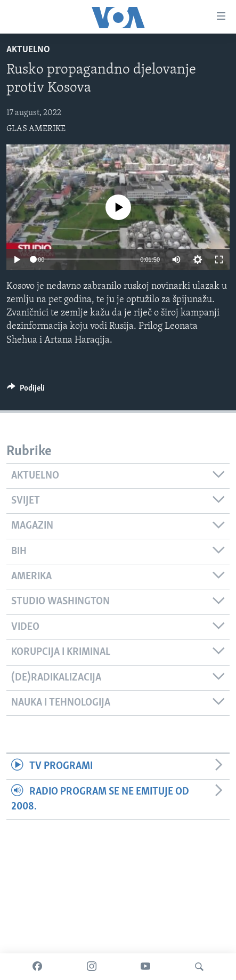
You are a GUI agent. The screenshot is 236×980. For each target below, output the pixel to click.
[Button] (26, 391)
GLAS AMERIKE (36, 129)
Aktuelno (28, 50)
